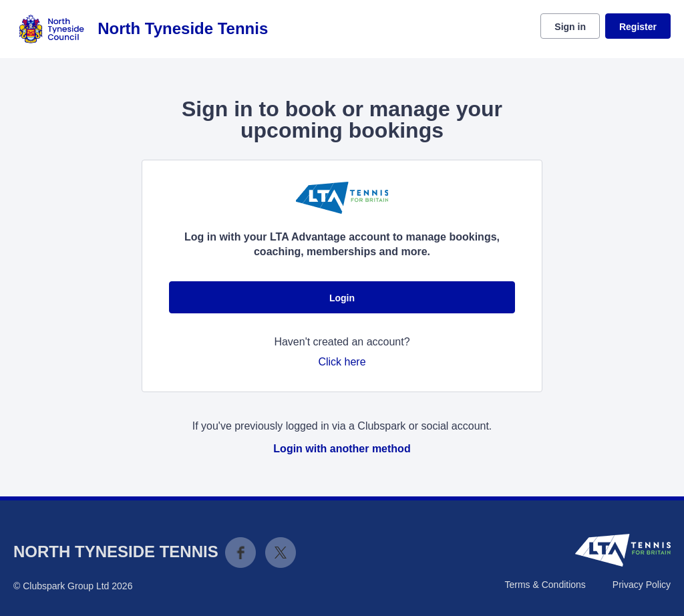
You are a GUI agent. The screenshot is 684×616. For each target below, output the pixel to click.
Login (342, 298)
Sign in (570, 27)
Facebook (240, 553)
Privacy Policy (642, 585)
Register (638, 27)
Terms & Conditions (545, 585)
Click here (342, 362)
